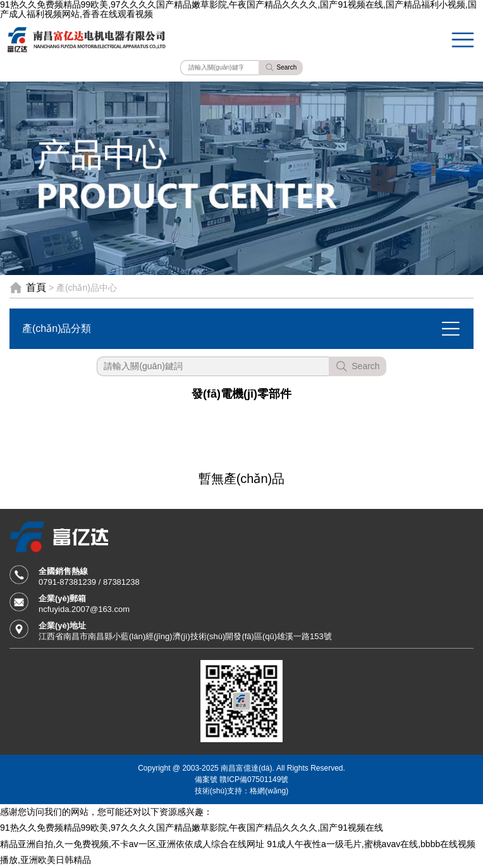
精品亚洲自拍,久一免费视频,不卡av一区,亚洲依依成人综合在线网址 (132, 844)
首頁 (36, 287)
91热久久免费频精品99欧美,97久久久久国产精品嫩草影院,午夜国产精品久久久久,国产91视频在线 (192, 828)
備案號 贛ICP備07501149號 (241, 779)
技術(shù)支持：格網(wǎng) (241, 791)
